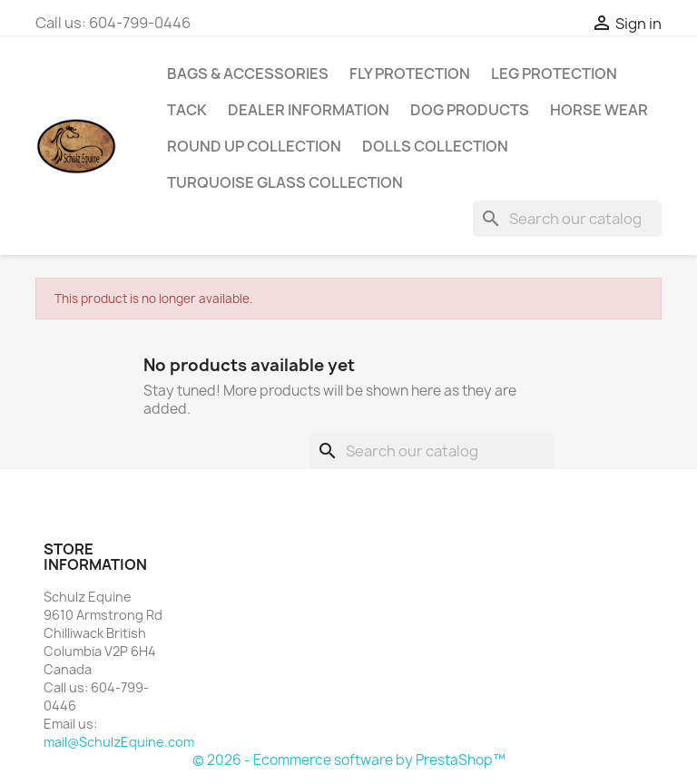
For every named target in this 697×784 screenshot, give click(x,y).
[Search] (567, 219)
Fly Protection (410, 73)
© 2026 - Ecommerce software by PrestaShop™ (349, 760)
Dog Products (470, 110)
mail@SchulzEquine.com (119, 742)
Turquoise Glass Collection (285, 182)
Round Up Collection (254, 146)
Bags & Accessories (248, 73)
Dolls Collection (435, 146)
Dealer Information (309, 110)
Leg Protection (554, 73)
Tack (187, 110)
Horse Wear (599, 110)
